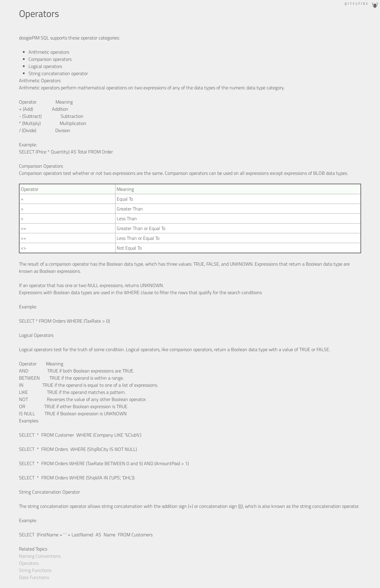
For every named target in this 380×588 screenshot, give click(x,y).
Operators (29, 563)
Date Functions (34, 577)
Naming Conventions (40, 556)
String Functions (35, 570)
